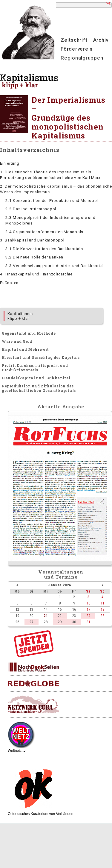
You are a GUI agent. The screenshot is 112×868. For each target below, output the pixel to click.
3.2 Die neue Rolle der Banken (34, 257)
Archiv (101, 40)
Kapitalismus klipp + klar (20, 316)
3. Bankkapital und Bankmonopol (32, 240)
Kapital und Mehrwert (25, 349)
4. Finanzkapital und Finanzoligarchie (36, 274)
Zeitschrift (74, 40)
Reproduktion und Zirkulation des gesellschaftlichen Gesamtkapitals (39, 388)
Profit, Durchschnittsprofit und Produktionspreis (35, 368)
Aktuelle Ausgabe (61, 406)
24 (88, 616)
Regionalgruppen (82, 58)
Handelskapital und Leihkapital (36, 378)
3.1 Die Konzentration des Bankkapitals (44, 249)
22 (60, 616)
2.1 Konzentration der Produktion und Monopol (52, 200)
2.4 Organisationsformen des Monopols (44, 232)
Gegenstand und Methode (29, 333)
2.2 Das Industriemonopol (31, 209)
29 (60, 622)
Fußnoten (9, 283)
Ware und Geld (17, 341)
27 (31, 622)
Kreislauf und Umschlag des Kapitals (41, 357)
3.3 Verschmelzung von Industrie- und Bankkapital (55, 266)
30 (74, 622)
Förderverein (77, 49)
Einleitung (10, 163)
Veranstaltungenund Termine (61, 574)
